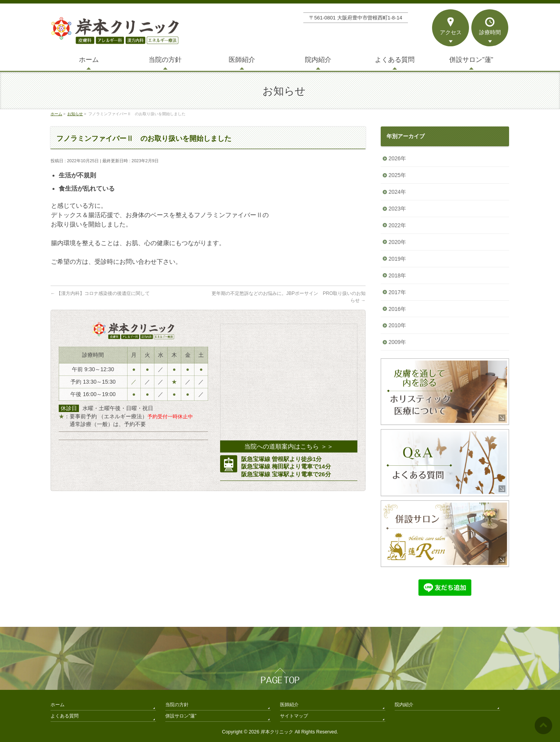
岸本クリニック (277, 732)
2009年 (397, 342)
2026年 (397, 158)
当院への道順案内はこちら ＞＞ (289, 446)
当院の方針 (177, 705)
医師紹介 (289, 705)
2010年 (397, 325)
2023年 (397, 209)
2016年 (397, 309)
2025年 (397, 175)
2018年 (397, 275)
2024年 (397, 192)
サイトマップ (294, 716)
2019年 (397, 259)
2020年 (397, 242)
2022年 (397, 225)
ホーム (58, 705)
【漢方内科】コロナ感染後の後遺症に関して (100, 293)
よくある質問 (65, 716)
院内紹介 (404, 705)
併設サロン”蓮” (181, 716)
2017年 (397, 292)
